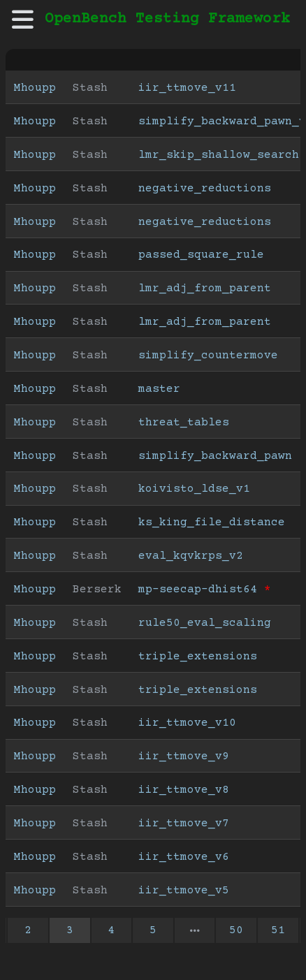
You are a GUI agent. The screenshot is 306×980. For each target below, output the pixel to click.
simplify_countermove (208, 356)
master (159, 389)
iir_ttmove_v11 (187, 88)
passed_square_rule (201, 255)
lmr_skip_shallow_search (219, 155)
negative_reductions (205, 189)
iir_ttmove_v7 (184, 824)
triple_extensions (198, 657)
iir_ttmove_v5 (184, 891)
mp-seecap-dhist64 (198, 590)
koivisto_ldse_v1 (194, 489)
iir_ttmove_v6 (184, 857)
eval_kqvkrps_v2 (191, 556)
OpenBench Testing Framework (167, 19)
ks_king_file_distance (212, 522)
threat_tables (184, 423)
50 (236, 930)
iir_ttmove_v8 (184, 790)
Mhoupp (35, 88)
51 (278, 930)
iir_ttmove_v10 (187, 723)
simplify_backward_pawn (215, 456)
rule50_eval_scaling (205, 623)
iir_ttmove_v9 (184, 756)
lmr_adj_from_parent (205, 288)
